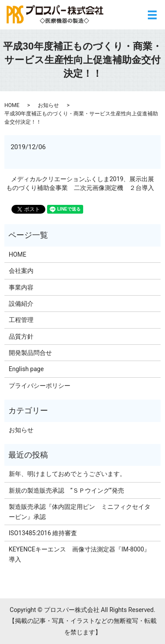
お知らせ (48, 105)
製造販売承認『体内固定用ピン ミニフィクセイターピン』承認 (80, 512)
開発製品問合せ (30, 353)
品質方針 (21, 336)
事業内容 (21, 287)
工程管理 (21, 320)
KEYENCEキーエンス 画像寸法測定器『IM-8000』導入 (80, 554)
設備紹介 (21, 304)
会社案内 (21, 271)
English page (26, 369)
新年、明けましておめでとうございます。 (67, 474)
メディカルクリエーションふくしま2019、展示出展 (82, 179)
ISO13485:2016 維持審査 (43, 533)
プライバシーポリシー (40, 386)
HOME (12, 105)
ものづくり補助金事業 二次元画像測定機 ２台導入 (80, 188)
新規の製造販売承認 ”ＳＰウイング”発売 (66, 490)
